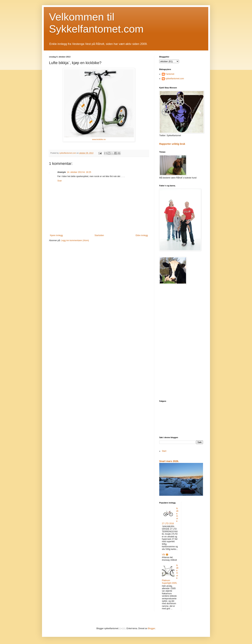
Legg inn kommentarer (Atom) (75, 240)
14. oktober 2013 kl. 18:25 (79, 172)
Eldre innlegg (142, 235)
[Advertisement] (181, 342)
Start (164, 451)
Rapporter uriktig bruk (172, 144)
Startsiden (99, 235)
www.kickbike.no (99, 139)
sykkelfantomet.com (175, 79)
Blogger (151, 628)
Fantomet (170, 74)
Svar (60, 181)
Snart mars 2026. (169, 461)
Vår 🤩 (165, 555)
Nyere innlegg (56, 235)
